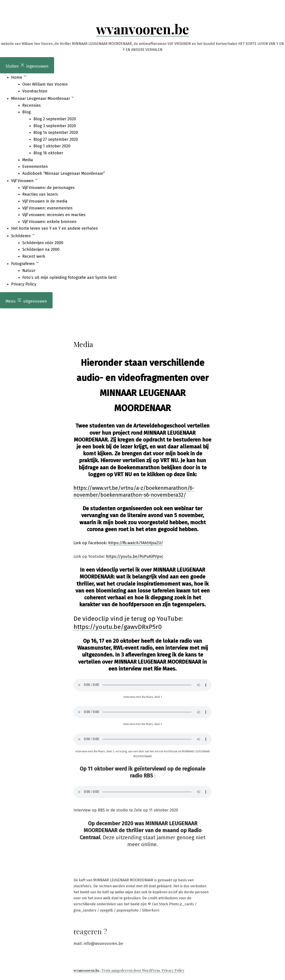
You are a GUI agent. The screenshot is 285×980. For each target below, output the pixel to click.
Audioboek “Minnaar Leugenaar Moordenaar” (64, 173)
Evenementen (35, 167)
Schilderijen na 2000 (41, 249)
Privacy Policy (24, 284)
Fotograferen (23, 264)
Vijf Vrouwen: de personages (48, 188)
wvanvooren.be (142, 29)
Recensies (32, 105)
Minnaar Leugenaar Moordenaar (41, 98)
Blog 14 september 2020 (56, 133)
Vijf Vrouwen (22, 181)
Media (28, 160)
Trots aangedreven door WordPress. (131, 970)
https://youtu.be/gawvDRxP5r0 (118, 627)
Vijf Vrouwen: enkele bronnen (49, 222)
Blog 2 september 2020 (55, 119)
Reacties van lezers (40, 194)
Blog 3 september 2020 (55, 126)
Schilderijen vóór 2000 (43, 243)
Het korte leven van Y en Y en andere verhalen (55, 228)
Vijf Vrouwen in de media (45, 201)
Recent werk (34, 256)
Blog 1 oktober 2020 (52, 146)
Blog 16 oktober (48, 153)
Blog (26, 112)
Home (17, 77)
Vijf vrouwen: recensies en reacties (54, 215)
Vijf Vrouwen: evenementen (47, 208)
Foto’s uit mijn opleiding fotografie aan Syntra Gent (69, 277)
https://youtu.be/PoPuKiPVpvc (135, 556)
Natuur (29, 271)
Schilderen (21, 236)
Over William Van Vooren (45, 84)
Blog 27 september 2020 (56, 139)
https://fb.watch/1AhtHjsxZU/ (136, 543)
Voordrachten (35, 91)
